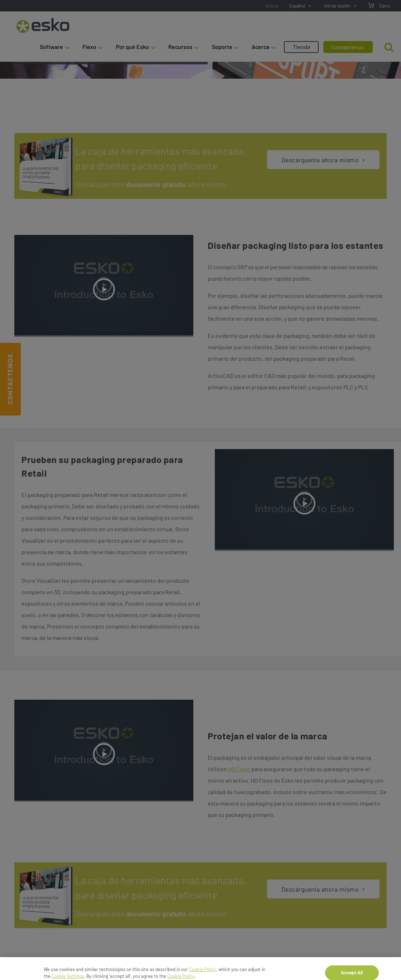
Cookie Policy (203, 976)
